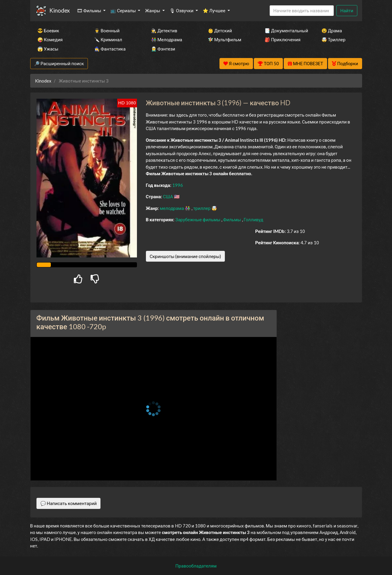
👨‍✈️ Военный (107, 30)
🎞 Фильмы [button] (90, 10)
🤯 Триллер (334, 39)
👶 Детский (220, 30)
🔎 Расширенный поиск (59, 63)
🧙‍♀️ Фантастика (110, 49)
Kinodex (60, 10)
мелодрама (172, 208)
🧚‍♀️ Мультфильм (225, 39)
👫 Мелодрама (167, 39)
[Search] (302, 11)
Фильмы (232, 219)
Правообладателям (196, 566)
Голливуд (254, 219)
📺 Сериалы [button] (123, 10)
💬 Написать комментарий (69, 503)
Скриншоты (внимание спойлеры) (186, 256)
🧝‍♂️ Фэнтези (163, 49)
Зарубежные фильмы (198, 219)
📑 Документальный (285, 30)
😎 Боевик (48, 30)
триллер (202, 208)
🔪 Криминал (108, 39)
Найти (347, 10)
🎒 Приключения (283, 39)
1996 (178, 185)
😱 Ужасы (48, 49)
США (168, 196)
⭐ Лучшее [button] (215, 10)
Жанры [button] (153, 10)
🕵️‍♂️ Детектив (164, 30)
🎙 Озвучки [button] (182, 10)
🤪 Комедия (50, 39)
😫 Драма (332, 30)
